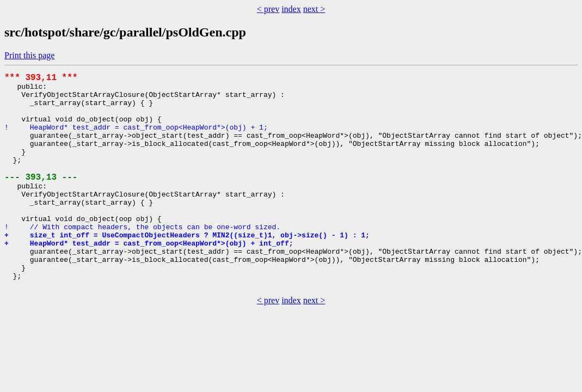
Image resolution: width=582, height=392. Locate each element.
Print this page (29, 55)
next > (314, 9)
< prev (268, 9)
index (291, 9)
